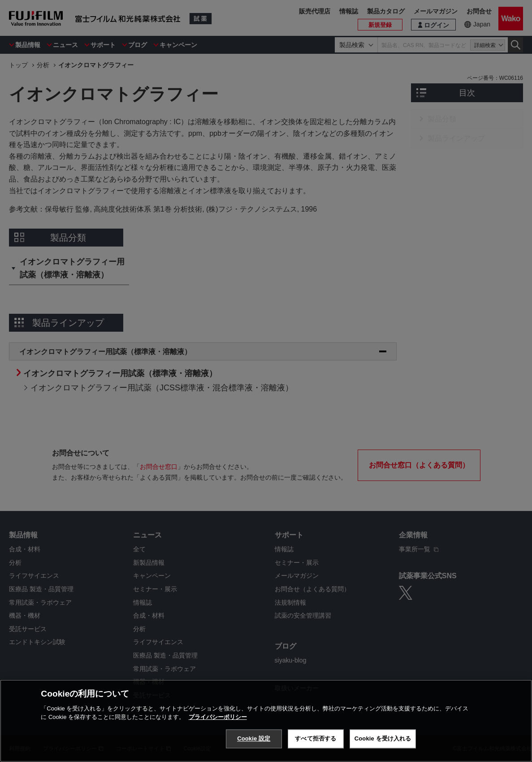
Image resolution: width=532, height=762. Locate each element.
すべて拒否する (316, 738)
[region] (266, 721)
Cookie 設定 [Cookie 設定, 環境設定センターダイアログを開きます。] (254, 738)
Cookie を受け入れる (383, 738)
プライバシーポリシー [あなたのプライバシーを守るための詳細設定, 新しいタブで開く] (218, 717)
